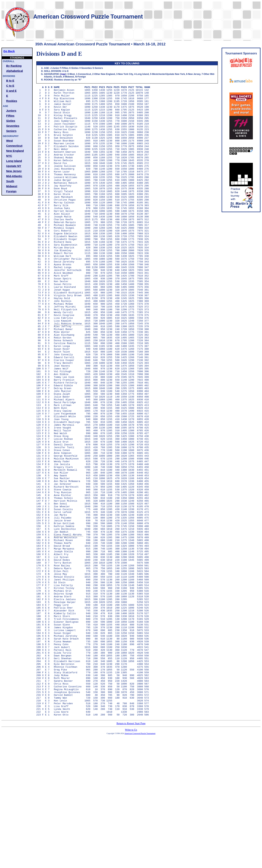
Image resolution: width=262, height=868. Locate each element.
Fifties (10, 116)
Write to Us (131, 856)
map (63, 74)
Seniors (11, 131)
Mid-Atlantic (14, 176)
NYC (9, 156)
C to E (10, 86)
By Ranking (14, 66)
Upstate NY (14, 166)
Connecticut (14, 146)
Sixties (11, 121)
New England (15, 151)
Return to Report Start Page (131, 850)
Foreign (11, 191)
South (10, 181)
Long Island (14, 161)
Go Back (9, 51)
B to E (10, 81)
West (10, 141)
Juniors (11, 111)
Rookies (12, 101)
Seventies (13, 126)
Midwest (12, 186)
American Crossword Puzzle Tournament (140, 859)
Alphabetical (15, 71)
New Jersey (14, 171)
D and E (11, 91)
